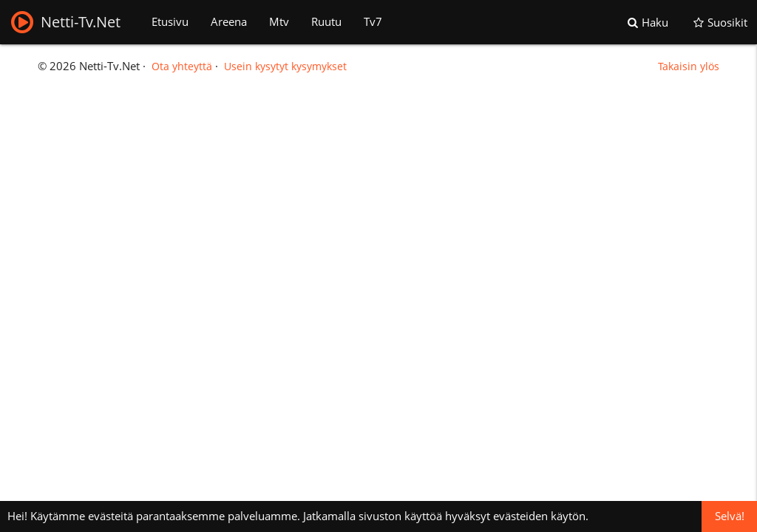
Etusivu (170, 22)
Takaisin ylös (689, 66)
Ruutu (326, 22)
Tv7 (373, 22)
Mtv (279, 22)
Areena (229, 22)
